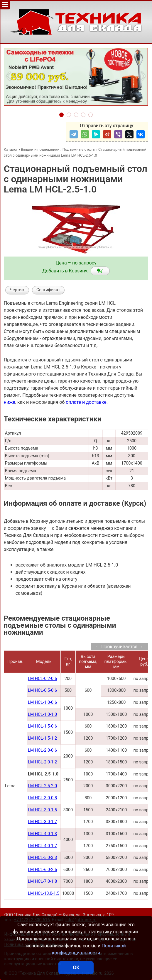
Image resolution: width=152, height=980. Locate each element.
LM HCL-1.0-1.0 (42, 715)
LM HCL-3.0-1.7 (42, 822)
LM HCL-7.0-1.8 (42, 881)
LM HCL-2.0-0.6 (42, 750)
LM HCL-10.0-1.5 (44, 893)
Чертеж (17, 290)
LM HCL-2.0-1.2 (42, 762)
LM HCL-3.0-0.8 (42, 798)
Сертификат (48, 290)
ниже (10, 402)
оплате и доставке (86, 402)
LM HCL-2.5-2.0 (42, 786)
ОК (76, 968)
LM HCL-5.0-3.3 (42, 858)
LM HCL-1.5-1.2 (42, 738)
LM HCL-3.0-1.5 (42, 810)
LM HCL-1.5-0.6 (42, 726)
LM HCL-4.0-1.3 (42, 834)
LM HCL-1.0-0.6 (42, 702)
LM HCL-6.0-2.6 (42, 870)
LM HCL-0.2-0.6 (42, 679)
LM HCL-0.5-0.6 (42, 690)
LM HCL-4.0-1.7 (42, 846)
